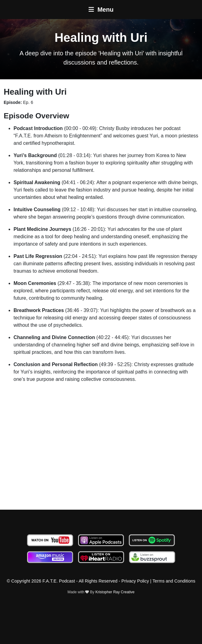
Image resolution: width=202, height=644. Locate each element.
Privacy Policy (135, 581)
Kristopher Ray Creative (115, 592)
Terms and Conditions (174, 581)
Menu (101, 10)
